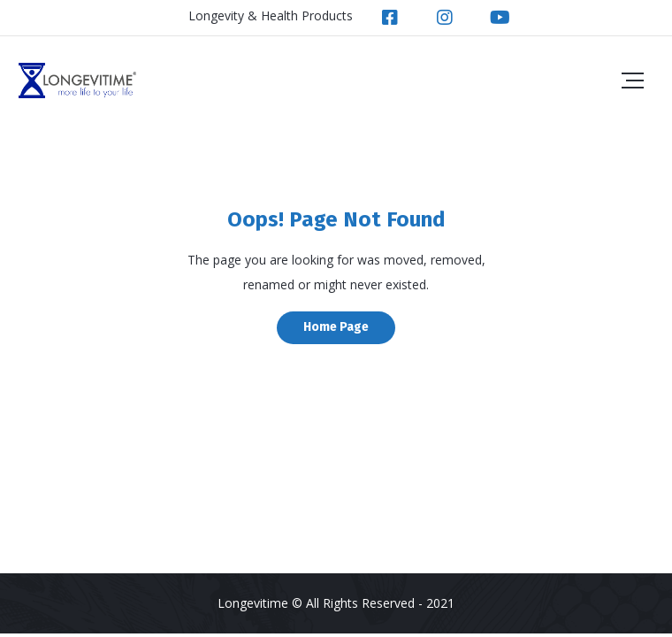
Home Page (336, 327)
